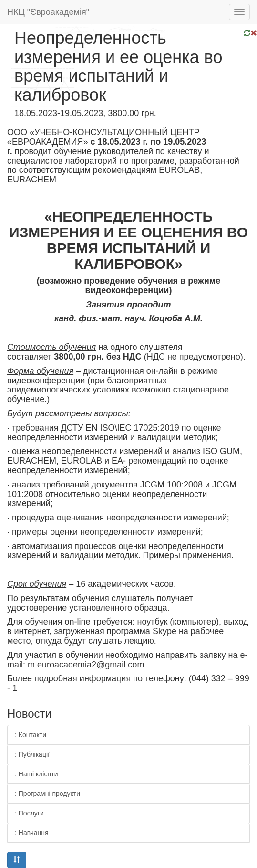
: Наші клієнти (36, 774)
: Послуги (29, 813)
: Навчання (32, 833)
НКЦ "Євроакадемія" (48, 12)
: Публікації (32, 754)
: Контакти (31, 735)
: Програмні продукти (47, 794)
